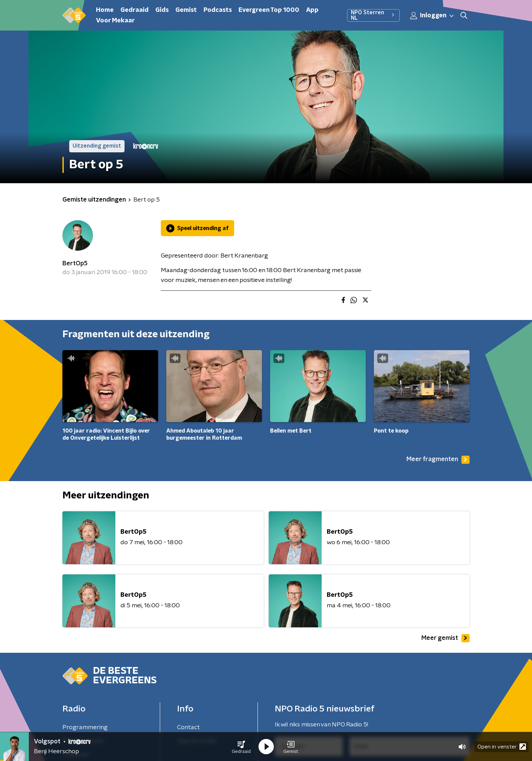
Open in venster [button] (502, 747)
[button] (241, 747)
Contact (188, 727)
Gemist (186, 10)
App (312, 10)
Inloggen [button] (432, 16)
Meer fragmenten (438, 460)
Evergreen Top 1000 (269, 10)
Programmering (85, 727)
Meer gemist (445, 638)
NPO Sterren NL (373, 15)
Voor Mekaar (115, 21)
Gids (162, 10)
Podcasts (218, 10)
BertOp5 (75, 264)
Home (105, 10)
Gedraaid (135, 10)
